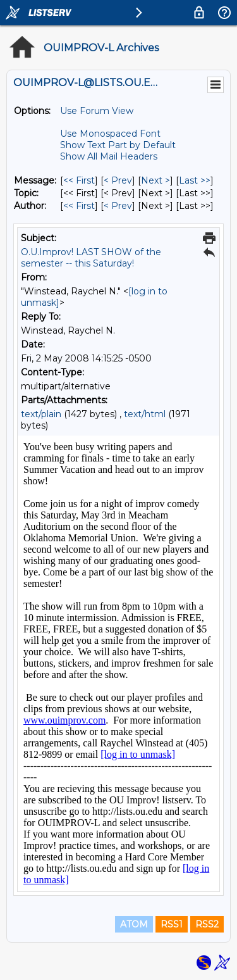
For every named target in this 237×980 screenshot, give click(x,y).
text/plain (41, 414)
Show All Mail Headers (109, 156)
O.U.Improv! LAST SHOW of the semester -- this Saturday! (91, 258)
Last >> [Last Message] (195, 180)
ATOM (134, 924)
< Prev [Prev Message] (118, 180)
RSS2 (207, 924)
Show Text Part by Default (118, 145)
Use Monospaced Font (110, 134)
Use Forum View (97, 111)
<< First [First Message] (79, 180)
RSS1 (172, 924)
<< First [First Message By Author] (79, 206)
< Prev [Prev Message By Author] (118, 206)
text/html (145, 414)
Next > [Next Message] (155, 180)
